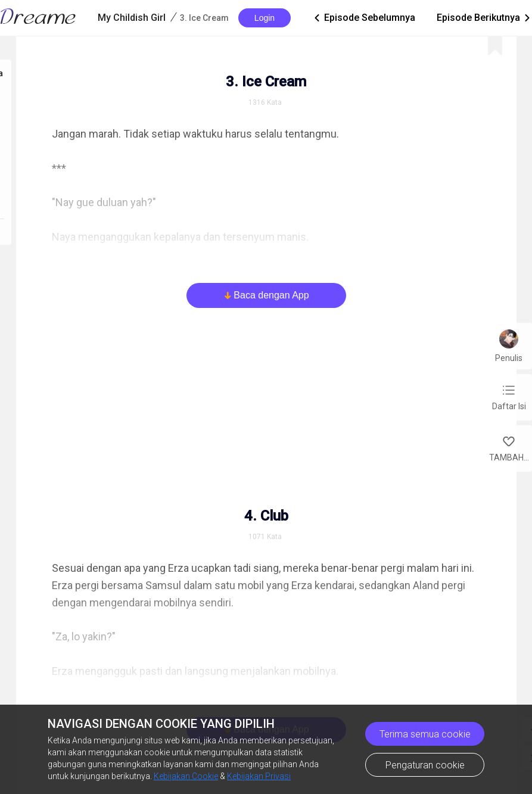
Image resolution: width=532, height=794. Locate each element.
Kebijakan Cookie (186, 776)
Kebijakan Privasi (259, 776)
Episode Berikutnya (484, 18)
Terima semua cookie (425, 734)
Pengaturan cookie (425, 765)
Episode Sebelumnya (364, 18)
